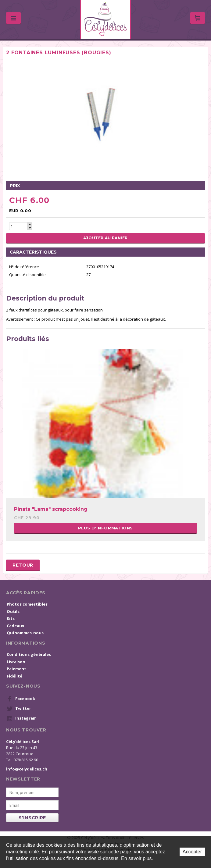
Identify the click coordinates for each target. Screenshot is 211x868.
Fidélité (14, 676)
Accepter (192, 852)
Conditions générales (29, 654)
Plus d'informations (105, 528)
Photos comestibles (27, 604)
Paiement (16, 669)
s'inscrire (32, 818)
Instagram (22, 718)
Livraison (16, 662)
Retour (23, 565)
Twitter (19, 709)
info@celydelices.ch (27, 769)
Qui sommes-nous (25, 633)
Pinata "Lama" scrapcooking (51, 509)
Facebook (21, 699)
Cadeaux (16, 626)
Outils (13, 611)
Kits (11, 618)
